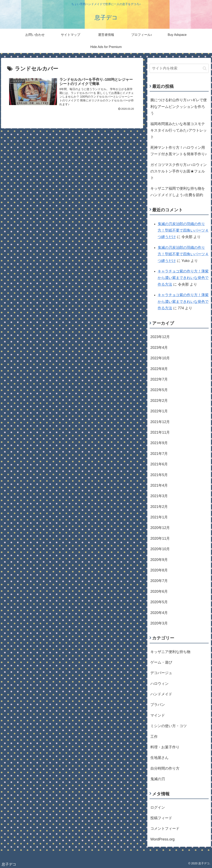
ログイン (158, 807)
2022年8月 (159, 369)
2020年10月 (160, 549)
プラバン (158, 705)
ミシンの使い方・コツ (169, 726)
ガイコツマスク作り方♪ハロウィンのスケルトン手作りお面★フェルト (179, 171)
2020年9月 (159, 560)
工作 (154, 737)
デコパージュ (161, 673)
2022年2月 (159, 401)
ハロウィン (159, 684)
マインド (158, 715)
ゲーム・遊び (161, 662)
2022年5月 (159, 390)
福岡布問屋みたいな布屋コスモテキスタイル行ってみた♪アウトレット (179, 130)
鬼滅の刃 (158, 779)
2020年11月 (160, 538)
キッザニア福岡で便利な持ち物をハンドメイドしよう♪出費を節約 (178, 192)
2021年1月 (159, 517)
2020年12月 (160, 528)
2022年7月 (159, 379)
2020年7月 (159, 581)
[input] (179, 68)
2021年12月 (160, 422)
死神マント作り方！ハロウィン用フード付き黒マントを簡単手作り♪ (179, 151)
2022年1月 (159, 411)
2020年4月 (159, 613)
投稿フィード (161, 818)
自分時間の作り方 (165, 768)
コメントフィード (165, 829)
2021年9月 (159, 443)
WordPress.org (162, 839)
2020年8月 (159, 570)
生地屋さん (159, 758)
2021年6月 (159, 464)
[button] (205, 68)
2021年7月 (159, 454)
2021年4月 (159, 485)
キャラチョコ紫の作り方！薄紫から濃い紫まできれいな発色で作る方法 (183, 278)
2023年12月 (160, 337)
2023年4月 (159, 348)
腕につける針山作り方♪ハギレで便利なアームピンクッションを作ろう (179, 107)
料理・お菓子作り (165, 747)
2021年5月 (159, 475)
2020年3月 (159, 623)
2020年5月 (159, 602)
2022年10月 (160, 358)
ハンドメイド (161, 694)
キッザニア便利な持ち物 (170, 652)
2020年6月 (159, 591)
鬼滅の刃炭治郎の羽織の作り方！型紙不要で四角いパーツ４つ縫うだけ (183, 230)
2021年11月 (160, 432)
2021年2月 (159, 507)
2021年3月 (159, 496)
